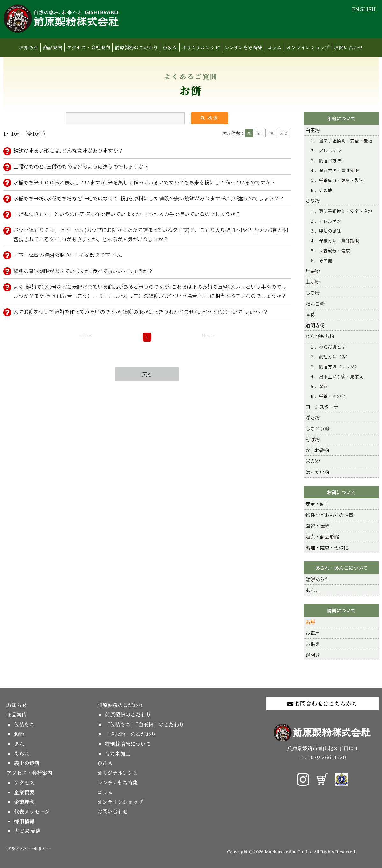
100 (271, 133)
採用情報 (24, 821)
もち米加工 (118, 753)
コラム (274, 47)
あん (19, 744)
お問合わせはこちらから (322, 703)
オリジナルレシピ (201, 47)
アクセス (24, 782)
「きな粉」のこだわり (130, 734)
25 (249, 133)
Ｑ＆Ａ (170, 47)
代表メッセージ (32, 811)
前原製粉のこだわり (136, 47)
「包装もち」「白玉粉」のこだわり (144, 724)
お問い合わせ (349, 47)
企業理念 (24, 802)
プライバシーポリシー (29, 848)
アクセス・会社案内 (88, 47)
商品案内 (53, 47)
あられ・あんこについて (341, 568)
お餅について (341, 492)
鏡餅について (341, 610)
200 (283, 133)
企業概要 (24, 792)
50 (259, 133)
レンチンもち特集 (243, 47)
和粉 (19, 734)
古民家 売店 (27, 831)
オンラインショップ (308, 47)
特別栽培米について (128, 744)
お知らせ (29, 47)
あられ (22, 753)
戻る (147, 374)
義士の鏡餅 (27, 763)
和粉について (341, 118)
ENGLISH (364, 9)
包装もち (24, 724)
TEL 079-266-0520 (323, 757)
